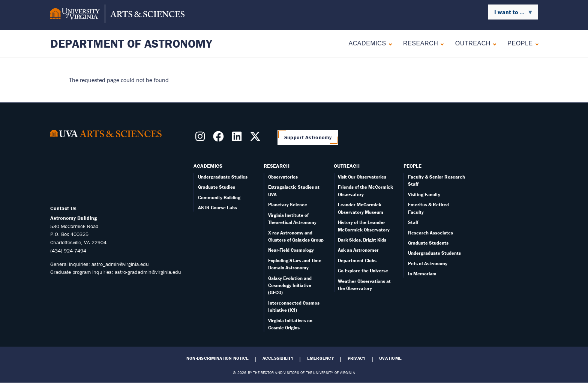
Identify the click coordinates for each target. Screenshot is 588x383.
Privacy (357, 358)
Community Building (219, 198)
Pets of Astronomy (428, 264)
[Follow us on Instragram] (202, 138)
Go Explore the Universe (363, 271)
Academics (367, 43)
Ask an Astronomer (358, 250)
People (520, 43)
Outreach (473, 43)
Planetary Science (288, 205)
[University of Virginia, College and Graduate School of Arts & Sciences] (117, 15)
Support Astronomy (308, 137)
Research (421, 43)
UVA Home (390, 358)
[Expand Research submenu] (440, 43)
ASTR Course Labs (217, 208)
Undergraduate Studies (223, 177)
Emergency (320, 358)
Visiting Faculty (424, 195)
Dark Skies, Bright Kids (362, 240)
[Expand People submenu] (535, 43)
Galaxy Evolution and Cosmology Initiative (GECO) (290, 285)
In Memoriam (422, 274)
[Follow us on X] (257, 138)
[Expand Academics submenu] (389, 43)
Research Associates (430, 233)
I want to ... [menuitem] (511, 14)
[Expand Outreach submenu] (493, 43)
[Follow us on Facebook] (220, 138)
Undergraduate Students (434, 253)
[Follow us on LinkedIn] (238, 138)
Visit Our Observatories (362, 177)
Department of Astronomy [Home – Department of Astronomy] (131, 43)
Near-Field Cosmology (291, 250)
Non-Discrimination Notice (217, 358)
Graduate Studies (217, 187)
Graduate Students (428, 243)
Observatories (283, 177)
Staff (413, 222)
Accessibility (278, 358)
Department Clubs (357, 261)
